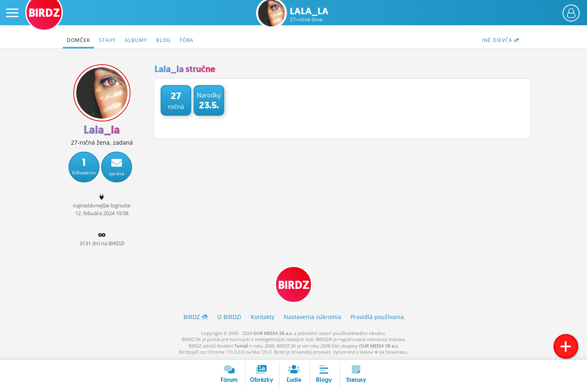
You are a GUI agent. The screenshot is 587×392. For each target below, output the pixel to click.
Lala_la (309, 14)
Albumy (136, 40)
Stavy (107, 40)
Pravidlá (377, 317)
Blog (163, 40)
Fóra (187, 40)
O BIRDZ (229, 317)
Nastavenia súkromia (312, 317)
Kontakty (263, 317)
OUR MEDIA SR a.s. (273, 333)
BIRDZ (294, 285)
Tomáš (241, 346)
